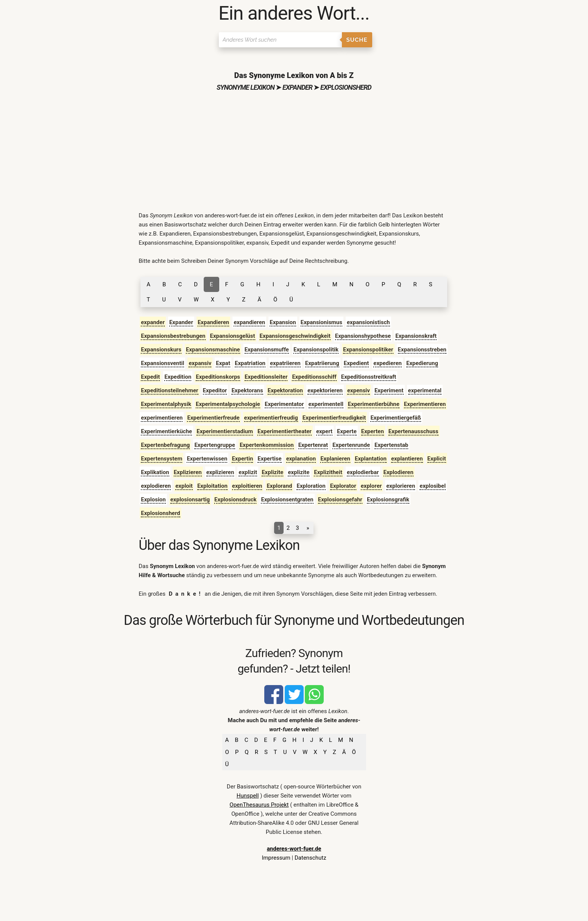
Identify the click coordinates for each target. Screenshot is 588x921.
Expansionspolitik (316, 350)
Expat (223, 363)
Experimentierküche (166, 431)
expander (153, 322)
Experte (347, 431)
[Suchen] (280, 40)
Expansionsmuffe (267, 350)
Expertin (242, 459)
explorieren (401, 486)
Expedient (356, 363)
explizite (299, 472)
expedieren (388, 363)
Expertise (269, 459)
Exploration (311, 486)
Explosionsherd (161, 513)
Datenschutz (310, 858)
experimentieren (162, 418)
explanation (301, 459)
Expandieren (213, 322)
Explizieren (188, 472)
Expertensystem (161, 459)
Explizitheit (328, 472)
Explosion (153, 500)
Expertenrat (313, 445)
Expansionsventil (162, 363)
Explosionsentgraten (287, 500)
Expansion (283, 322)
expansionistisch (368, 322)
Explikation (155, 472)
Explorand (279, 486)
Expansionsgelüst (233, 336)
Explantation (371, 459)
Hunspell (248, 796)
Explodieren (398, 472)
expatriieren (285, 363)
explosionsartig (190, 500)
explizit (248, 472)
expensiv (359, 390)
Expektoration (285, 390)
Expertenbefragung (165, 445)
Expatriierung (322, 363)
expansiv (200, 363)
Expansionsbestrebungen (173, 336)
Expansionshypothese (363, 336)
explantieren (407, 459)
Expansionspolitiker (368, 350)
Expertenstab (391, 445)
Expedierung (422, 363)
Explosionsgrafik (388, 500)
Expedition (178, 377)
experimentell (326, 404)
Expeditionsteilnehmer (169, 390)
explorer (371, 486)
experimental (425, 390)
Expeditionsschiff (314, 377)
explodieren (156, 486)
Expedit (150, 377)
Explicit (437, 459)
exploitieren (247, 486)
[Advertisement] (294, 150)
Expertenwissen (207, 459)
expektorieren (325, 390)
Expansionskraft (416, 336)
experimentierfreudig (271, 418)
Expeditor (215, 390)
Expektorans (247, 390)
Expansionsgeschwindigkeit (295, 336)
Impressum (276, 858)
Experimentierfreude (213, 418)
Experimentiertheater (285, 431)
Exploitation (212, 486)
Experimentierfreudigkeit (334, 418)
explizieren (220, 472)
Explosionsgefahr (340, 500)
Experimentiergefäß (396, 418)
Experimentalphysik (166, 404)
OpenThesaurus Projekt (259, 805)
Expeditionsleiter (266, 377)
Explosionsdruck (235, 500)
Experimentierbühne (374, 404)
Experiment (389, 390)
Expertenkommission (267, 445)
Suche (357, 40)
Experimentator (284, 404)
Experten (373, 431)
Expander (181, 322)
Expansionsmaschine (213, 350)
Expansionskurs (161, 350)
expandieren (249, 322)
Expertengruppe (215, 445)
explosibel (433, 486)
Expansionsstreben (422, 350)
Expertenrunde (351, 445)
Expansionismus (321, 322)
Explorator (343, 486)
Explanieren (335, 459)
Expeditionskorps (218, 377)
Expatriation (250, 363)
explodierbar (363, 472)
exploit (184, 486)
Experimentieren (425, 404)
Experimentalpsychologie (228, 404)
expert (324, 431)
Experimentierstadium (225, 431)
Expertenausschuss (413, 431)
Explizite (272, 472)
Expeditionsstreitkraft (369, 377)
